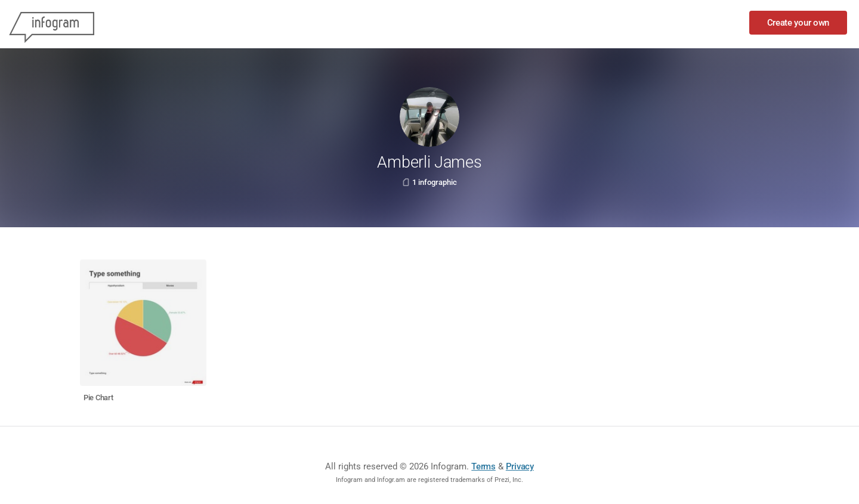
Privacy (520, 466)
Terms (483, 466)
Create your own (798, 23)
